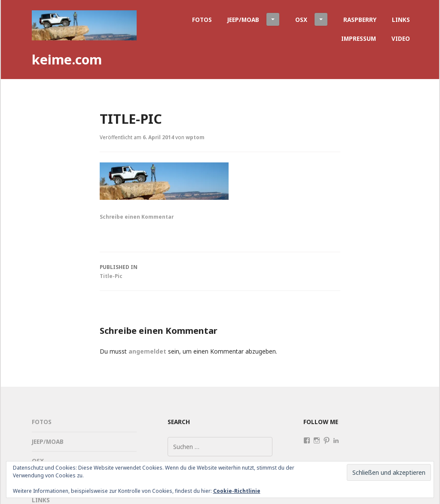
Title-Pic (220, 271)
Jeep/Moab (254, 19)
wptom (195, 137)
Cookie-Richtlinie (237, 491)
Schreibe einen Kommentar (137, 217)
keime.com (67, 59)
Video (401, 38)
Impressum (359, 38)
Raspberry (360, 20)
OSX (312, 19)
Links (401, 20)
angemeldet (147, 351)
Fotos (202, 20)
